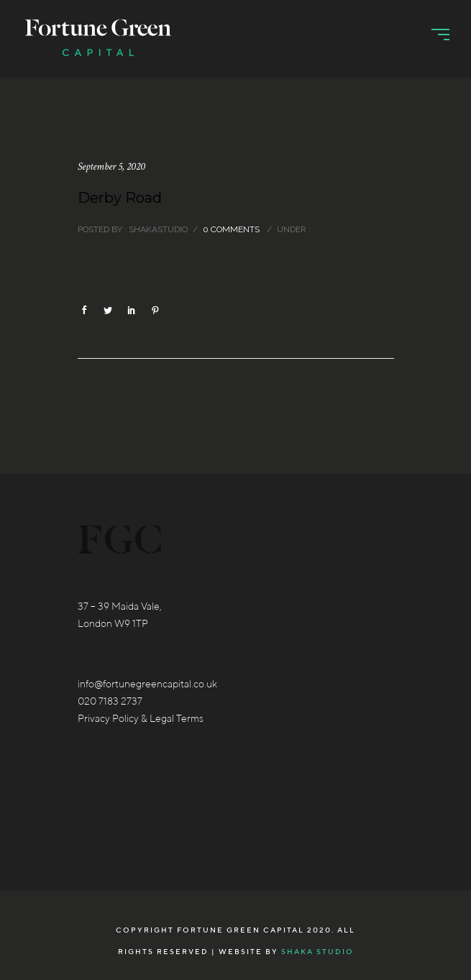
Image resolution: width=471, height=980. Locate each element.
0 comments (231, 229)
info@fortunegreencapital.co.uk (147, 684)
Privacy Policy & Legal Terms (141, 718)
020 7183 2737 (110, 701)
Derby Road (120, 198)
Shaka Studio (317, 951)
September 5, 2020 (111, 166)
